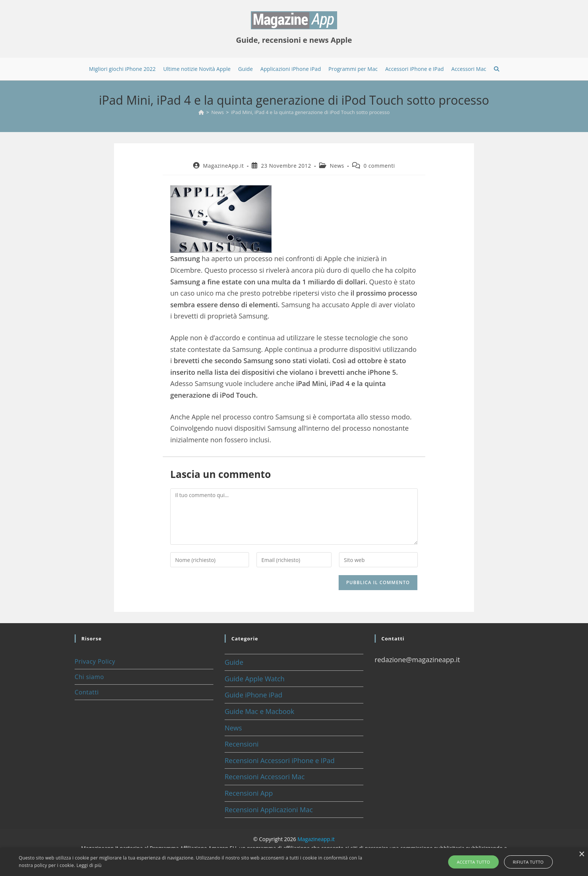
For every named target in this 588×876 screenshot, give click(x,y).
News (337, 166)
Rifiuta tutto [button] (526, 862)
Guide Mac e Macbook (259, 711)
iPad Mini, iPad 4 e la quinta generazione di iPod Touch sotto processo (310, 112)
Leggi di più (89, 865)
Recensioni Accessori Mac (265, 777)
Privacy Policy (95, 661)
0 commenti (379, 166)
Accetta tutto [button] (476, 862)
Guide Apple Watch (255, 679)
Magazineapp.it (316, 839)
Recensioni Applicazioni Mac (269, 810)
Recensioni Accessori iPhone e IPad (280, 760)
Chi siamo (89, 677)
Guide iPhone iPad (253, 695)
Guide (234, 662)
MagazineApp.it (223, 166)
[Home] (201, 112)
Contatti (87, 692)
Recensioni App (249, 793)
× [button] (581, 854)
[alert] (294, 862)
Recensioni (242, 744)
